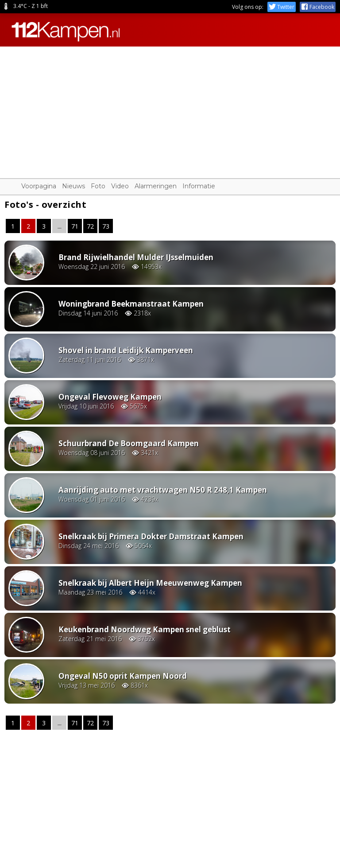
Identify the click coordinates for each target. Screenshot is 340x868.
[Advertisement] (170, 109)
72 (90, 226)
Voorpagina (39, 186)
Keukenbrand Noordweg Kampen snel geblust (145, 629)
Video (120, 186)
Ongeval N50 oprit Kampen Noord (123, 676)
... (60, 226)
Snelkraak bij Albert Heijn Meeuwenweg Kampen (150, 583)
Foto (98, 186)
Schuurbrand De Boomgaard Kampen (129, 443)
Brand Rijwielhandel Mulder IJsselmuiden (136, 257)
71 (75, 226)
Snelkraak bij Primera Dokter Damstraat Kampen (151, 536)
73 (106, 226)
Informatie (199, 186)
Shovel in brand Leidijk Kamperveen (126, 350)
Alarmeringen (156, 186)
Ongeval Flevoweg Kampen (110, 397)
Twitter (282, 7)
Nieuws (73, 186)
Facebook (318, 7)
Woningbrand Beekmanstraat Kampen (131, 304)
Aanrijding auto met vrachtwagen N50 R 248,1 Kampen (163, 490)
